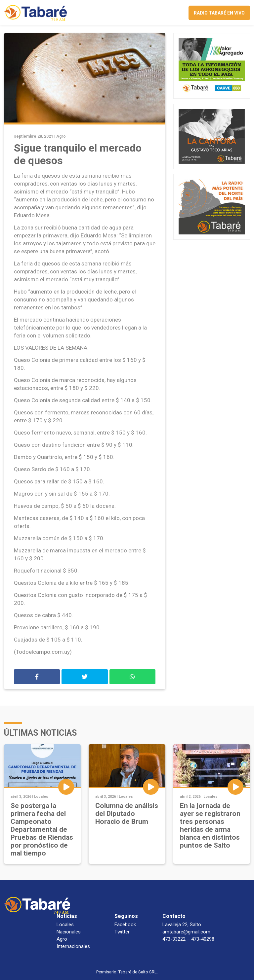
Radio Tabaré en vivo (219, 13)
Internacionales (73, 946)
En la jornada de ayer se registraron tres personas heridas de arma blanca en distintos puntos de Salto (210, 825)
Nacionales (69, 932)
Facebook (125, 925)
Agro (61, 136)
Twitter (122, 932)
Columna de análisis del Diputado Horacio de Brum (127, 814)
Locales (41, 797)
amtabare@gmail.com (186, 932)
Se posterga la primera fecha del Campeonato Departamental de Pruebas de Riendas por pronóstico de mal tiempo (42, 829)
